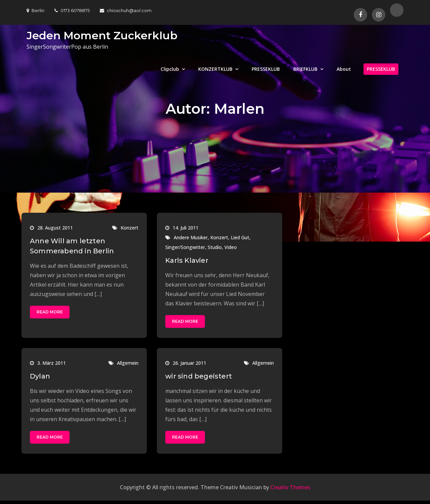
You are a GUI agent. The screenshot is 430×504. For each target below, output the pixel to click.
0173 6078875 (72, 10)
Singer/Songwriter (185, 247)
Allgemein (128, 363)
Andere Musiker (191, 237)
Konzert (130, 228)
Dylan (40, 376)
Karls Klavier (187, 260)
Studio (215, 247)
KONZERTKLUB (215, 69)
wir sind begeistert (199, 376)
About (344, 69)
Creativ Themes (290, 487)
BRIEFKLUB (305, 69)
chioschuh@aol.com (126, 10)
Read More (50, 312)
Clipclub (170, 69)
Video (231, 247)
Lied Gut (240, 237)
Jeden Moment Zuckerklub (102, 35)
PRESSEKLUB (266, 69)
